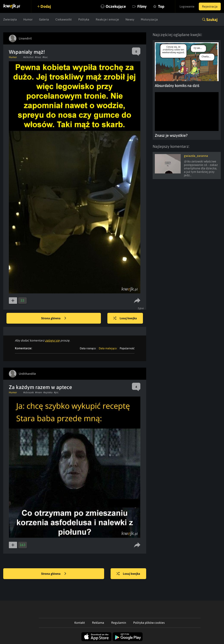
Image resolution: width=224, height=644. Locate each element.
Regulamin (119, 623)
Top (161, 6)
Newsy (130, 19)
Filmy (142, 6)
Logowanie (187, 6)
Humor (28, 19)
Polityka (84, 19)
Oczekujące (116, 6)
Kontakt (80, 623)
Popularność (127, 348)
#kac (45, 57)
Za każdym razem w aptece (40, 387)
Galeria (44, 19)
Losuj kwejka (125, 318)
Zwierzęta (10, 19)
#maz (38, 57)
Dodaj (46, 6)
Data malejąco (108, 348)
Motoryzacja (149, 19)
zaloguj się (52, 340)
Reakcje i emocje (107, 19)
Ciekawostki (64, 19)
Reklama (98, 623)
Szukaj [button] (212, 20)
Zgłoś (141, 308)
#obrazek (29, 392)
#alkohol (28, 57)
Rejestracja (210, 6)
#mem (39, 392)
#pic (56, 392)
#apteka (48, 392)
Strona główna (54, 318)
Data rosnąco (88, 348)
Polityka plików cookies (149, 623)
